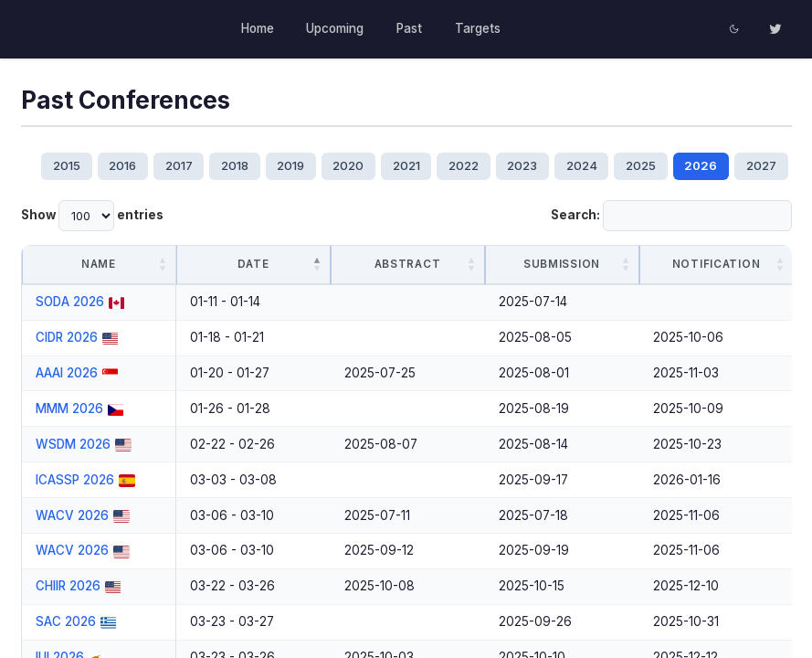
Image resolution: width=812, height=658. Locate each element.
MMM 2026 (69, 409)
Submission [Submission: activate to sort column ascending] (562, 264)
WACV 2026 (72, 515)
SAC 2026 (66, 621)
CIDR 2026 (67, 337)
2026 (701, 165)
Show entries (92, 216)
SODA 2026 (70, 302)
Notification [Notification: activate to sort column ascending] (716, 264)
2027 (762, 165)
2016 (121, 165)
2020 (348, 165)
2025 (642, 165)
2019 (290, 165)
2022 (464, 165)
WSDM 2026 (73, 444)
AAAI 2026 (67, 373)
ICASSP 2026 (75, 480)
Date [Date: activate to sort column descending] (253, 264)
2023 (523, 165)
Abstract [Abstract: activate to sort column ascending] (408, 264)
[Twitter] (775, 29)
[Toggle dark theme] (735, 29)
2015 (66, 165)
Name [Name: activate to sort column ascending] (99, 264)
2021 (406, 165)
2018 (234, 165)
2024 (582, 165)
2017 (178, 165)
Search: (671, 216)
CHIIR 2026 (68, 586)
